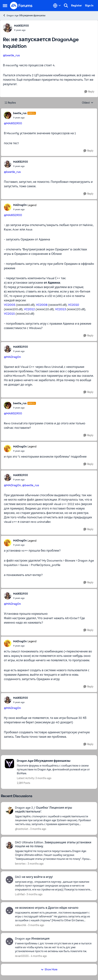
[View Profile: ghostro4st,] (9, 810)
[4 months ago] (38, 956)
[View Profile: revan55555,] (9, 941)
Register (77, 6)
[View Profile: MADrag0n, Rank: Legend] (8, 207)
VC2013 (60, 309)
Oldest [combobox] (88, 103)
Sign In (89, 6)
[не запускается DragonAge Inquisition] (21, 30)
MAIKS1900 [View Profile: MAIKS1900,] (21, 26)
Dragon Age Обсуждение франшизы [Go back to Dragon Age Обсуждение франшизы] (24, 15)
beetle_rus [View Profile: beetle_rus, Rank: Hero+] (20, 113)
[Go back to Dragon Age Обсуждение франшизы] (55, 761)
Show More (49, 969)
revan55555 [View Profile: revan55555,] (22, 956)
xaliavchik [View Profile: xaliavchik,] (21, 925)
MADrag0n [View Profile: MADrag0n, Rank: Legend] (20, 205)
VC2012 (29, 309)
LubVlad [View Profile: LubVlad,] (20, 894)
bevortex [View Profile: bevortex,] (20, 863)
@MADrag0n (12, 357)
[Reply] (89, 92)
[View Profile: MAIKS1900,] (8, 28)
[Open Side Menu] (5, 6)
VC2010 (74, 305)
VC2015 (9, 314)
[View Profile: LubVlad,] (9, 880)
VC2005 (10, 305)
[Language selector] (57, 6)
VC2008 (42, 305)
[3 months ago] (38, 829)
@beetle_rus (11, 55)
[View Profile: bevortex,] (9, 845)
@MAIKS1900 (13, 123)
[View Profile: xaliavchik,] (9, 911)
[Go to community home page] (21, 6)
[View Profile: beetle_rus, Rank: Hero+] (8, 115)
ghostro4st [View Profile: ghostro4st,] (22, 829)
